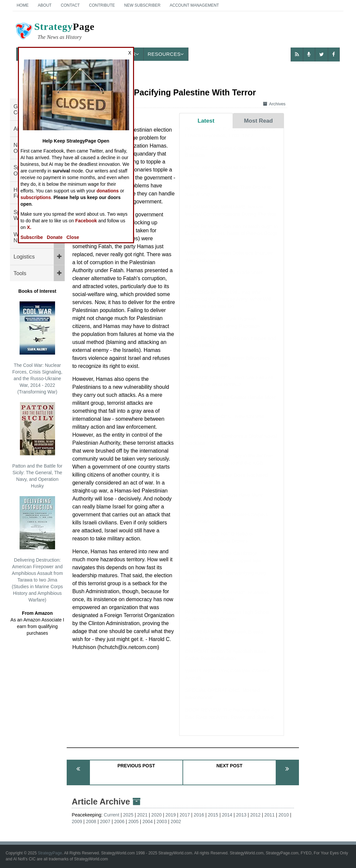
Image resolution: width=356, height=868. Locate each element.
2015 (213, 815)
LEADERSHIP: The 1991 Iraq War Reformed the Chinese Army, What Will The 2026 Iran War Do (228, 306)
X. (29, 227)
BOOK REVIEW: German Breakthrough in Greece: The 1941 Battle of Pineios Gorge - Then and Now (231, 240)
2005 (134, 821)
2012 (255, 815)
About (45, 5)
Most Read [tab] (258, 121)
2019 (171, 815)
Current (112, 815)
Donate (55, 237)
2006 (119, 821)
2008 (91, 821)
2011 (270, 815)
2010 (284, 815)
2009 (77, 821)
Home (23, 5)
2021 (142, 815)
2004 (147, 821)
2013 (241, 815)
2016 (199, 815)
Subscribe (32, 237)
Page (54, 32)
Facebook (86, 221)
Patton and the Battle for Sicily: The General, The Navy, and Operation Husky (37, 445)
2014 (227, 815)
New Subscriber (142, 5)
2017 (185, 815)
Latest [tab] (206, 121)
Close (73, 237)
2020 (156, 815)
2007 (105, 821)
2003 (162, 821)
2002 (176, 821)
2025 (128, 815)
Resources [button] (166, 54)
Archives (274, 104)
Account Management (194, 5)
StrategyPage (50, 853)
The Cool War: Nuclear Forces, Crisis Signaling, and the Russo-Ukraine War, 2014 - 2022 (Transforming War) (37, 348)
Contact (70, 5)
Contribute (102, 5)
